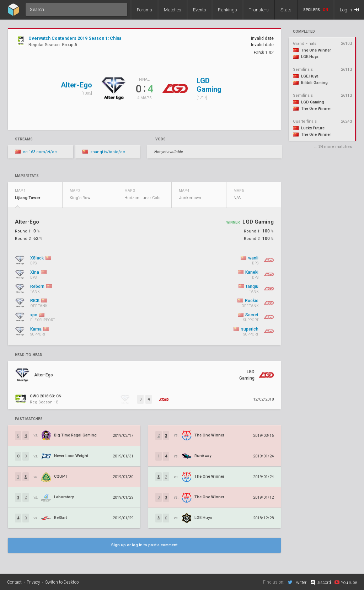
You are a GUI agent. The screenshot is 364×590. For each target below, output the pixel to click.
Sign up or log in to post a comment (144, 545)
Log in (349, 10)
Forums (144, 10)
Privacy (33, 582)
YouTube (346, 582)
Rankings (227, 10)
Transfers (259, 10)
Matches (173, 10)
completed (304, 32)
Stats (286, 10)
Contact (14, 582)
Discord (320, 583)
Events (200, 10)
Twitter (297, 582)
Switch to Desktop (62, 582)
